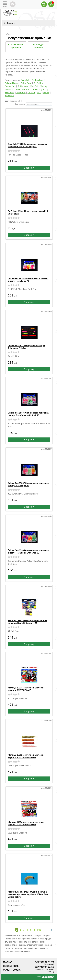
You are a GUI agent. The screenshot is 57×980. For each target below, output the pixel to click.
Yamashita (10, 96)
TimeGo (31, 92)
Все (39, 930)
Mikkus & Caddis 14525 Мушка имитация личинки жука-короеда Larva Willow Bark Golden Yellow (28, 894)
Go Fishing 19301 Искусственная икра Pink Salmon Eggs (28, 212)
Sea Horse (21, 92)
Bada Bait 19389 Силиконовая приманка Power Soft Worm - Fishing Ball (27, 145)
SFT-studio (10, 92)
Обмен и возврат (12, 970)
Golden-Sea (10, 86)
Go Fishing (38, 83)
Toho (39, 92)
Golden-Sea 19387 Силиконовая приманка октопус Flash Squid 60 (28, 484)
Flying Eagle (26, 83)
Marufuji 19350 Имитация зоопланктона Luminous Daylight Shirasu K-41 (27, 622)
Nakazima (27, 89)
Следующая (50, 930)
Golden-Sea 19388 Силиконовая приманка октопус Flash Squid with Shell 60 (28, 551)
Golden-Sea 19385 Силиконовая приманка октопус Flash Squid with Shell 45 (28, 414)
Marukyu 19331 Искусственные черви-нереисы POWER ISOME (26, 689)
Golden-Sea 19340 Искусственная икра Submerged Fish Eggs (26, 347)
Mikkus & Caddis (12, 89)
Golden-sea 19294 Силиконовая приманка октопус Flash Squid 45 (28, 280)
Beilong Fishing (12, 83)
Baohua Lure (37, 80)
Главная (8, 962)
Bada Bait (25, 80)
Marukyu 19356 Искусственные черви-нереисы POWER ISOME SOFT (26, 823)
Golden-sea (23, 86)
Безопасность (11, 966)
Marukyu (44, 86)
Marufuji (34, 86)
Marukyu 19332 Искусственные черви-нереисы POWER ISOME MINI (26, 756)
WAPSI (46, 92)
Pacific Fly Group (41, 89)
